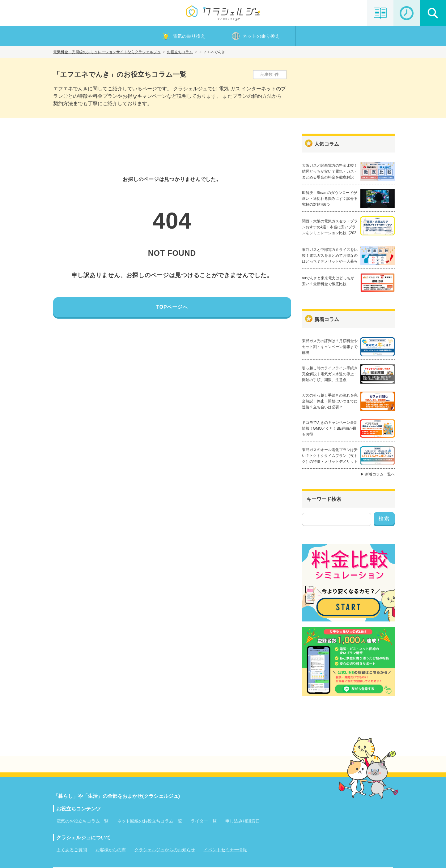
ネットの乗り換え (261, 36)
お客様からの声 (111, 850)
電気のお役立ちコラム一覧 (83, 821)
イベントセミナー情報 (225, 850)
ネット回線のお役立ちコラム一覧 (150, 821)
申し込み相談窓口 (243, 821)
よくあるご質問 (72, 850)
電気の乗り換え (189, 36)
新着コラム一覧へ (380, 474)
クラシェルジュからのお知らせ (165, 850)
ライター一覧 (204, 821)
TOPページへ (172, 307)
